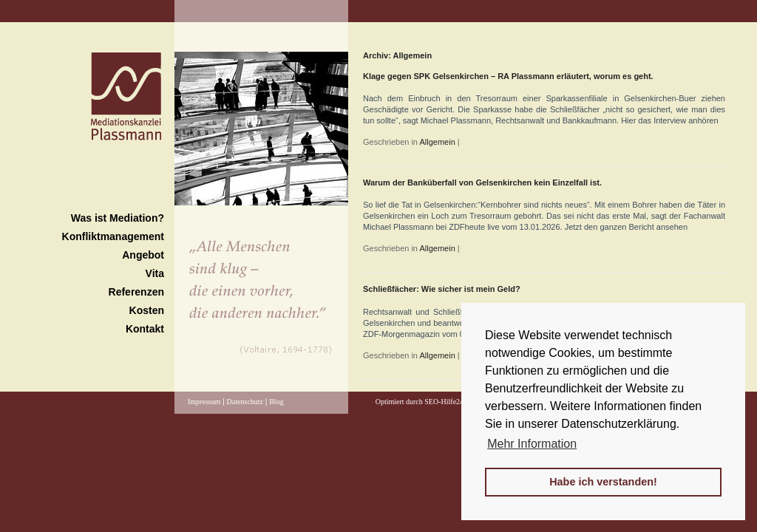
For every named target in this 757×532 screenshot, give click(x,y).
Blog (276, 402)
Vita (155, 273)
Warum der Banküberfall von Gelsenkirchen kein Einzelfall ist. (482, 183)
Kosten (147, 310)
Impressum (204, 402)
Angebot (143, 255)
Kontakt (145, 329)
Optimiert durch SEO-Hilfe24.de (424, 402)
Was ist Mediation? (118, 218)
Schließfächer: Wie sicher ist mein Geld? (442, 289)
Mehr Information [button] (532, 444)
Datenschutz (245, 402)
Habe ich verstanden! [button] (603, 482)
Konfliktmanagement (113, 236)
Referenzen (136, 292)
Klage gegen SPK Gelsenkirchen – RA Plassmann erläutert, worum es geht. (508, 76)
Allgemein (437, 142)
